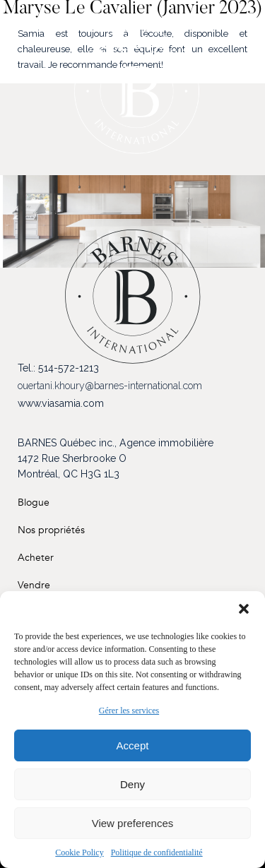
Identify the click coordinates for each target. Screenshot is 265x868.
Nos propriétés (51, 530)
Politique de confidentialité (157, 852)
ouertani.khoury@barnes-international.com (110, 386)
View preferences (133, 823)
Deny (132, 784)
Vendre (34, 585)
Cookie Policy (79, 852)
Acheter (36, 558)
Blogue (34, 503)
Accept (133, 745)
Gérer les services (129, 711)
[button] (244, 609)
